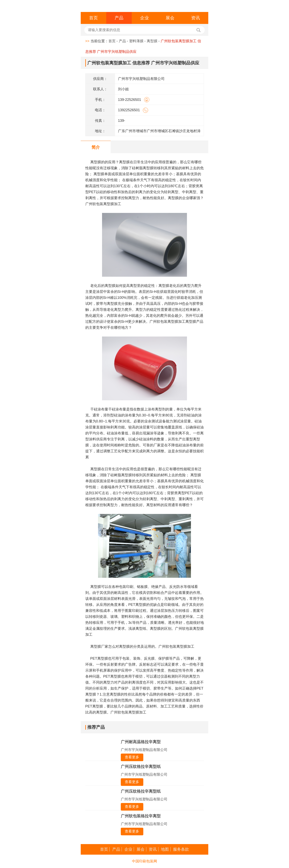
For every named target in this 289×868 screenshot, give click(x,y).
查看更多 (132, 757)
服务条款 (181, 849)
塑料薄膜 (136, 41)
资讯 (196, 18)
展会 (170, 18)
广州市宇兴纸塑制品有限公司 (144, 750)
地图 (165, 849)
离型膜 (152, 41)
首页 (93, 18)
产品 (119, 18)
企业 (144, 18)
